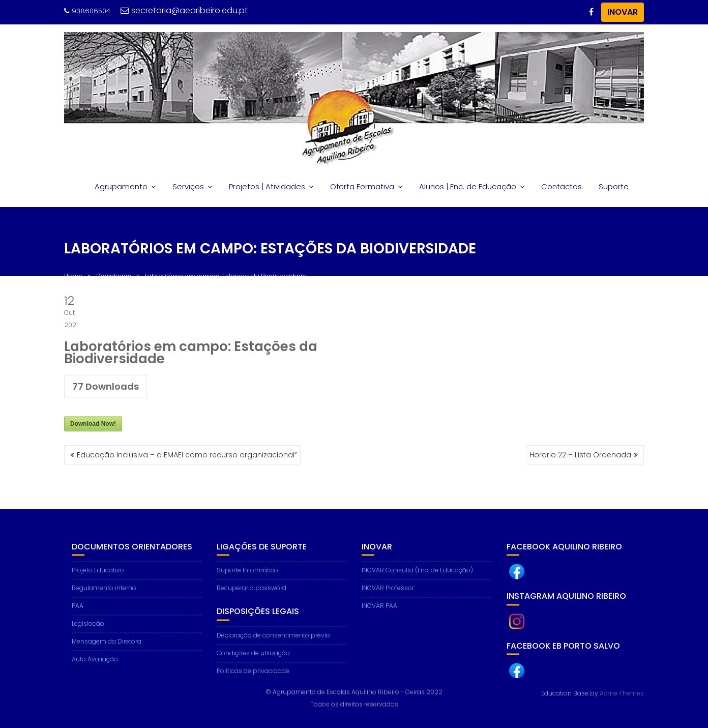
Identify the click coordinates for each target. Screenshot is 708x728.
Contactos (562, 186)
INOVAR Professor (388, 594)
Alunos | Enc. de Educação (468, 186)
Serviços (188, 186)
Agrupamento (121, 186)
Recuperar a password (252, 594)
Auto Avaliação (95, 665)
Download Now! (93, 426)
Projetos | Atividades (267, 186)
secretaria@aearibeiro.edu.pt (184, 10)
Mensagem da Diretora (107, 647)
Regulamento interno (104, 594)
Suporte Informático (247, 576)
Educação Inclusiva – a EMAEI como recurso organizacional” (187, 455)
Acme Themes (622, 693)
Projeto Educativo (98, 576)
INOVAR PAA (379, 612)
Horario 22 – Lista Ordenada (580, 455)
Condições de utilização (253, 659)
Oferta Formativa (362, 186)
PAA (78, 612)
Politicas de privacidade (253, 676)
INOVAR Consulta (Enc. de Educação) (417, 576)
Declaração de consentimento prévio (273, 641)
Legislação (88, 630)
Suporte (614, 186)
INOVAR (623, 12)
